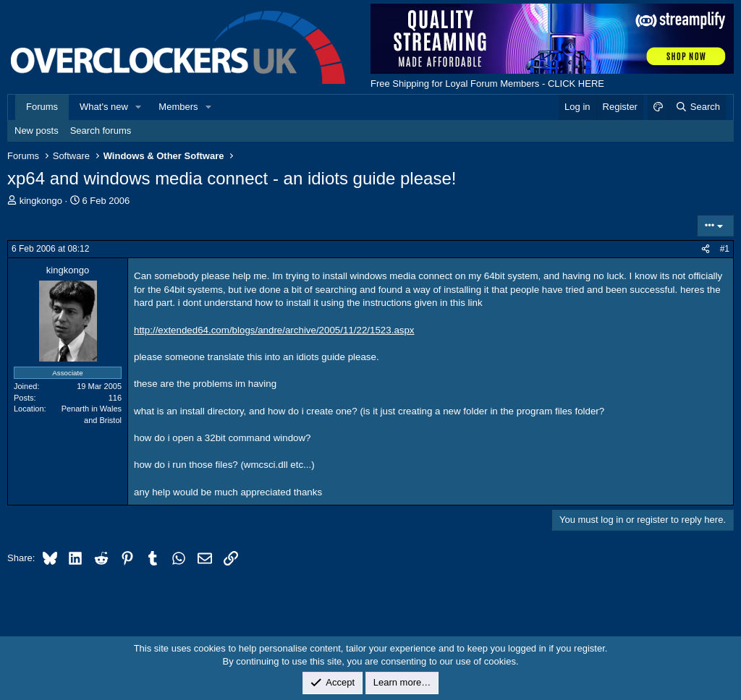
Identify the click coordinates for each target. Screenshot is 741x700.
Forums (42, 107)
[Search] (697, 107)
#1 (725, 249)
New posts (37, 131)
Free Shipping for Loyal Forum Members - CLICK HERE (487, 84)
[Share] (706, 249)
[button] (139, 107)
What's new (104, 107)
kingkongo (41, 201)
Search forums (101, 131)
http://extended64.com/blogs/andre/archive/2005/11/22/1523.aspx (274, 330)
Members (178, 107)
